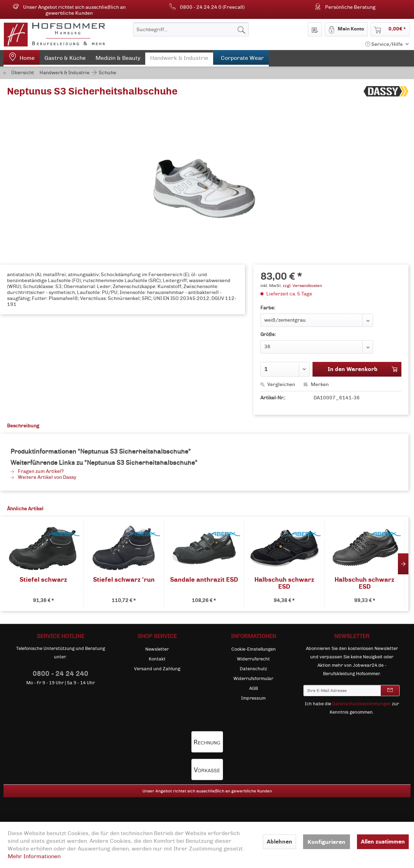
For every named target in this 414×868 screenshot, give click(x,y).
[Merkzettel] (315, 29)
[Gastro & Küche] (65, 59)
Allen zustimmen (383, 842)
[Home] (22, 58)
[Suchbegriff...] (191, 29)
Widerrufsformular (253, 679)
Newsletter (157, 649)
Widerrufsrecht (253, 659)
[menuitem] (191, 29)
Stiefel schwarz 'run (124, 580)
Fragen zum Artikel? (37, 471)
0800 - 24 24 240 (60, 674)
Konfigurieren (327, 842)
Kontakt (157, 659)
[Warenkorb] (390, 29)
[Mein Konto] (346, 29)
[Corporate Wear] (241, 58)
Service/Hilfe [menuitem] (385, 44)
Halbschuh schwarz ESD (284, 583)
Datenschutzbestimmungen (362, 704)
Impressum (253, 698)
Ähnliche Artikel (25, 509)
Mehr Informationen (34, 856)
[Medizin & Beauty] (118, 59)
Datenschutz (253, 669)
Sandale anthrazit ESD (204, 580)
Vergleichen (278, 384)
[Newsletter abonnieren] (390, 691)
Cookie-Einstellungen (254, 649)
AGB (254, 688)
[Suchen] (241, 29)
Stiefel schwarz (43, 580)
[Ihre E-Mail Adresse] (342, 691)
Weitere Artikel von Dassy (43, 477)
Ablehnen (279, 842)
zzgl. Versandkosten (302, 286)
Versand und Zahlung (157, 669)
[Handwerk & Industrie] (179, 59)
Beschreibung (23, 426)
